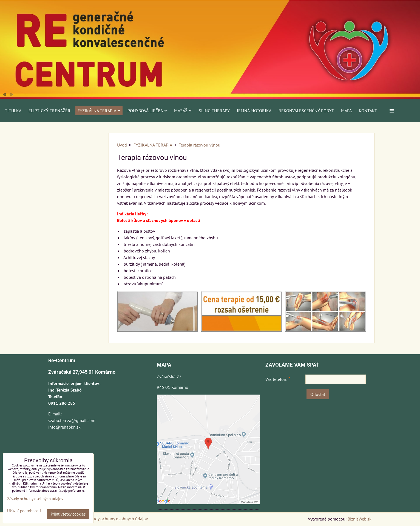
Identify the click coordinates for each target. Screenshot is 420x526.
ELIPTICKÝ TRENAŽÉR (49, 111)
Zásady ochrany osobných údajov (117, 519)
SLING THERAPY (214, 111)
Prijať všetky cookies (68, 514)
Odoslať (318, 394)
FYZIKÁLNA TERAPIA (99, 111)
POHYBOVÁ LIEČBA (147, 111)
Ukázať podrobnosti (24, 511)
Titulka (13, 111)
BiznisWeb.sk (360, 519)
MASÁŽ (183, 111)
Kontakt (368, 111)
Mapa (346, 111)
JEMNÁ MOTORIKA (254, 111)
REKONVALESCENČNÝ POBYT (306, 111)
